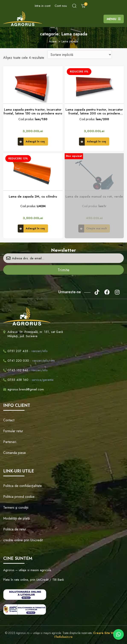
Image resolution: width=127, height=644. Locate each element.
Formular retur (13, 431)
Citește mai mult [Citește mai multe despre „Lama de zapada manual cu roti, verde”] (96, 228)
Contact (9, 420)
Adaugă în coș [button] (35, 141)
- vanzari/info (25, 351)
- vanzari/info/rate (29, 361)
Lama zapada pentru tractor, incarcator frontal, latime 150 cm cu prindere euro (33, 111)
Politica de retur (15, 529)
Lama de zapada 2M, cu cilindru (33, 196)
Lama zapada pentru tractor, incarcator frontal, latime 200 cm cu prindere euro (94, 111)
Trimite (63, 270)
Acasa (53, 41)
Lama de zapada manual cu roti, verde (94, 196)
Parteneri (10, 442)
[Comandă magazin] (80, 55)
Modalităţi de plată (16, 518)
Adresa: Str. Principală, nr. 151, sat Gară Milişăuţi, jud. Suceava (35, 334)
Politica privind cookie (19, 497)
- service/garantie (28, 380)
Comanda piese (15, 453)
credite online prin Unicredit (23, 540)
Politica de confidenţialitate (23, 486)
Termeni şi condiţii (16, 508)
